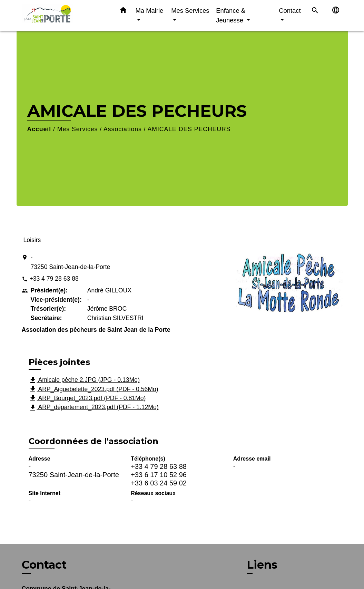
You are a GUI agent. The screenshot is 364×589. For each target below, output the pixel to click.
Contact (44, 565)
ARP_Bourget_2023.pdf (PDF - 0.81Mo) (87, 398)
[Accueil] (65, 15)
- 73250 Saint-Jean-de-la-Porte (71, 262)
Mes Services (78, 129)
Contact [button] (290, 11)
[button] (123, 11)
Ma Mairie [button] (150, 11)
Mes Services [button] (190, 11)
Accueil (39, 129)
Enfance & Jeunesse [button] (231, 15)
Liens (262, 565)
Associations (123, 129)
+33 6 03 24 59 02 (159, 483)
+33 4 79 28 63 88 (54, 279)
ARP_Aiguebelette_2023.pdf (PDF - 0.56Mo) (94, 389)
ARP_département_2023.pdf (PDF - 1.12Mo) (94, 408)
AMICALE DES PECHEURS (189, 129)
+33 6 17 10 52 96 (159, 475)
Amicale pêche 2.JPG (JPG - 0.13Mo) (84, 380)
